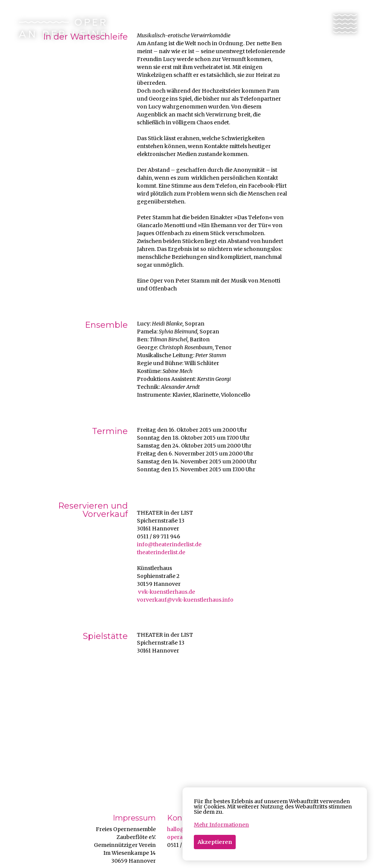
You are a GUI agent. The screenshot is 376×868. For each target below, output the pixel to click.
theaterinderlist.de (161, 552)
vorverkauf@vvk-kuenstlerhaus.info (185, 600)
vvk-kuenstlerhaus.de (166, 592)
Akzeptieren (215, 842)
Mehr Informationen (221, 825)
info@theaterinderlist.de (169, 544)
